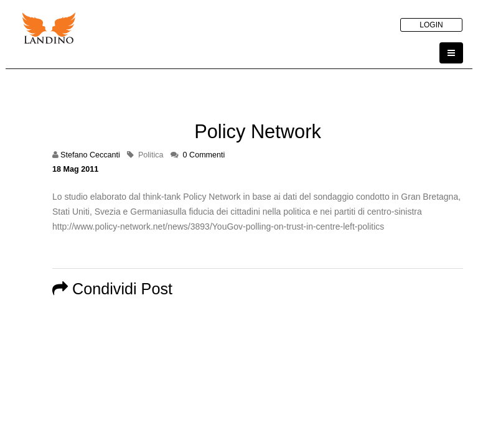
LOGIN (431, 25)
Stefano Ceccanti (90, 155)
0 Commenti (204, 155)
